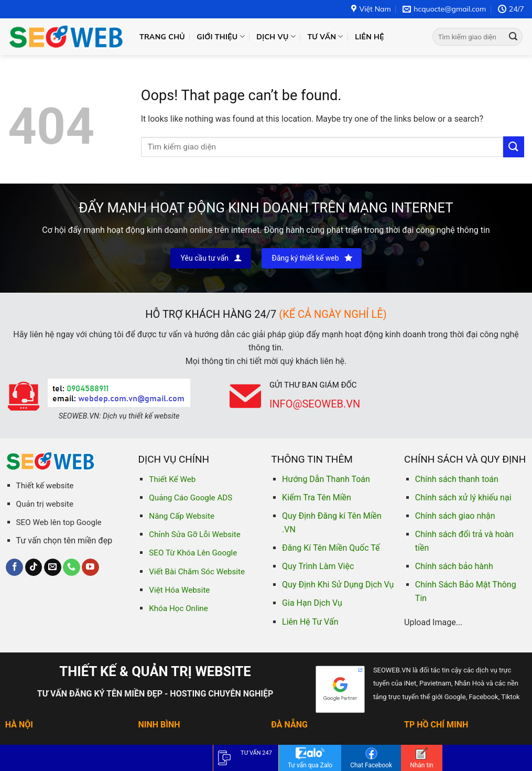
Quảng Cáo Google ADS (191, 498)
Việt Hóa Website (179, 590)
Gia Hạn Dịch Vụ (312, 603)
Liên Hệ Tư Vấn (310, 622)
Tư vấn (325, 36)
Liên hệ (370, 37)
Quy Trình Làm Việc (318, 566)
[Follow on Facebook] (14, 567)
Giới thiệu (221, 36)
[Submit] (513, 37)
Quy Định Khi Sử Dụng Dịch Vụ (338, 585)
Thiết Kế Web (172, 479)
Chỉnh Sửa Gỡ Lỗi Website (194, 534)
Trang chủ (162, 37)
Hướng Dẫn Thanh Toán (326, 479)
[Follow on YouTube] (90, 567)
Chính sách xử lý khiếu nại (463, 497)
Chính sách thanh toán (457, 479)
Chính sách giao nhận (455, 516)
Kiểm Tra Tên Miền (317, 497)
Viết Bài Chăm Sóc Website (197, 572)
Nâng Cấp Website (182, 516)
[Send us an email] (53, 567)
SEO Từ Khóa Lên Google (193, 553)
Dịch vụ (276, 36)
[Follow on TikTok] (34, 567)
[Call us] (72, 567)
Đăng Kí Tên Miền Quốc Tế (331, 548)
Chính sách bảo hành (454, 566)
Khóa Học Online (178, 608)
